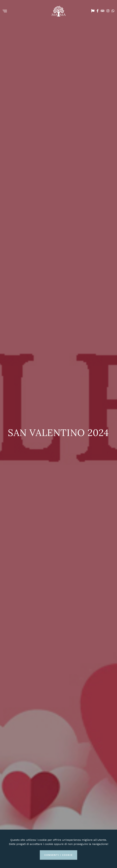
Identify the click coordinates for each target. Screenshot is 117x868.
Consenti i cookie (58, 855)
